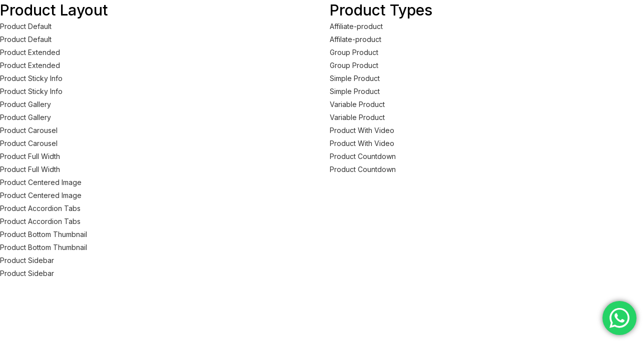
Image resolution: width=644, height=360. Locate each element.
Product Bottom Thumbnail (44, 234)
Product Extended (30, 52)
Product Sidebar (27, 260)
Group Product (354, 52)
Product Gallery (26, 104)
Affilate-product (356, 39)
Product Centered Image (41, 182)
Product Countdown (363, 156)
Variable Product (357, 104)
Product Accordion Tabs (40, 208)
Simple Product (355, 78)
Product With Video (362, 130)
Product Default (26, 26)
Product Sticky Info (31, 78)
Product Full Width (30, 156)
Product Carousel (29, 130)
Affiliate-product (356, 26)
